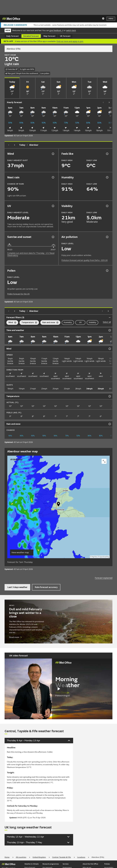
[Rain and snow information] (109, 424)
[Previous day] (9, 145)
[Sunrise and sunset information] (53, 237)
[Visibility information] (107, 206)
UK (65, 36)
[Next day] (15, 145)
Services (66, 864)
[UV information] (53, 206)
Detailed (31, 36)
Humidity (68, 322)
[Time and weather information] (109, 330)
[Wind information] (109, 349)
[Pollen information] (107, 271)
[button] (58, 505)
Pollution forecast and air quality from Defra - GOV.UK (85, 260)
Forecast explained (104, 578)
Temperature (28, 323)
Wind (11, 323)
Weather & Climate (32, 864)
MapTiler (94, 557)
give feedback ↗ (56, 30)
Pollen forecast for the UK (18, 294)
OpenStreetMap (104, 557)
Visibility (92, 322)
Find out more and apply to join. (70, 41)
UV (80, 322)
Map (49, 36)
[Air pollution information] (107, 237)
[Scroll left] (103, 102)
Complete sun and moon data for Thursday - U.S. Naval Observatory (31, 254)
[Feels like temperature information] (107, 154)
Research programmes (51, 864)
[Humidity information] (107, 177)
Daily (13, 36)
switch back (71, 30)
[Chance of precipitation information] (53, 177)
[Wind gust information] (53, 154)
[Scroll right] (109, 102)
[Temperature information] (109, 396)
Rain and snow (49, 323)
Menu (111, 19)
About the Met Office (90, 864)
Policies (107, 864)
